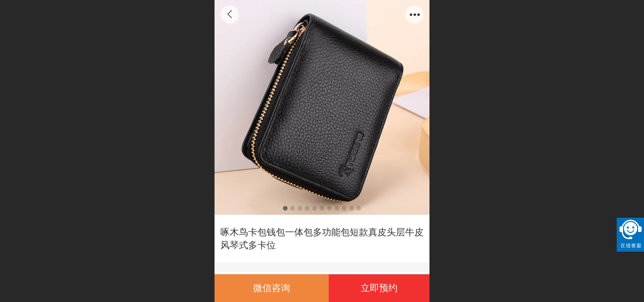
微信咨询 (272, 288)
